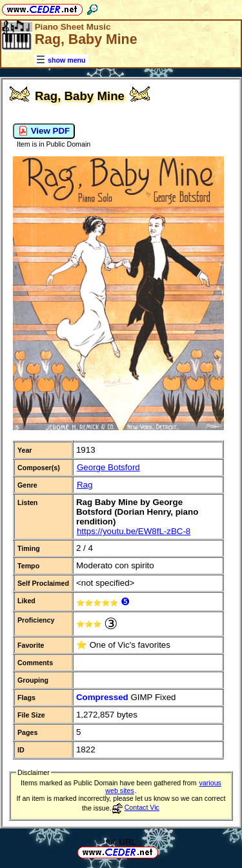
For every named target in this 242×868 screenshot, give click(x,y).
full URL (121, 842)
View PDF (44, 131)
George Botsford (108, 467)
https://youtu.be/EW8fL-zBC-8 (134, 531)
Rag (85, 485)
